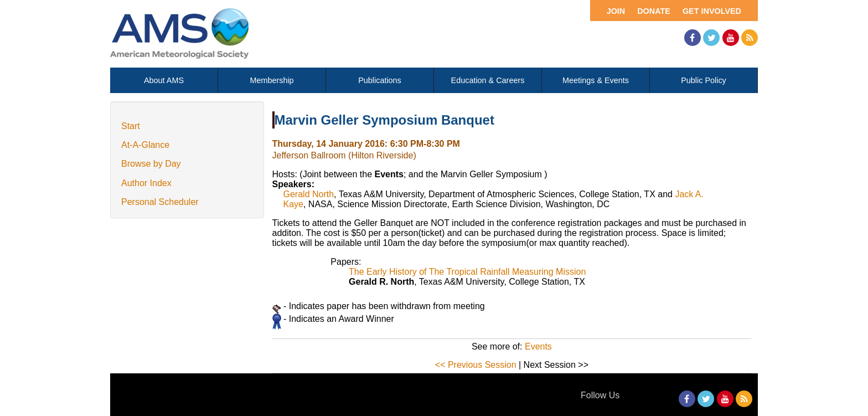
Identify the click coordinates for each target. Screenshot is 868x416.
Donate (654, 11)
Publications (380, 80)
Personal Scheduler (160, 202)
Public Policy (704, 80)
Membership (272, 80)
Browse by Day (151, 164)
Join (616, 11)
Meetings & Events (596, 80)
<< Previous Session (476, 365)
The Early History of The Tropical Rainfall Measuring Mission (467, 272)
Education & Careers (488, 80)
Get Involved (712, 11)
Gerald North (309, 194)
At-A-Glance (145, 145)
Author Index (146, 183)
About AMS (164, 80)
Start (131, 126)
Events (538, 346)
